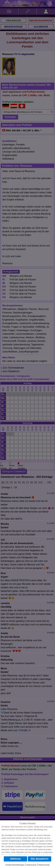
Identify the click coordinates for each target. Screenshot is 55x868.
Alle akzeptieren (40, 859)
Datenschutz (44, 865)
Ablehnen (15, 859)
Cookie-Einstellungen (15, 865)
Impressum (32, 865)
